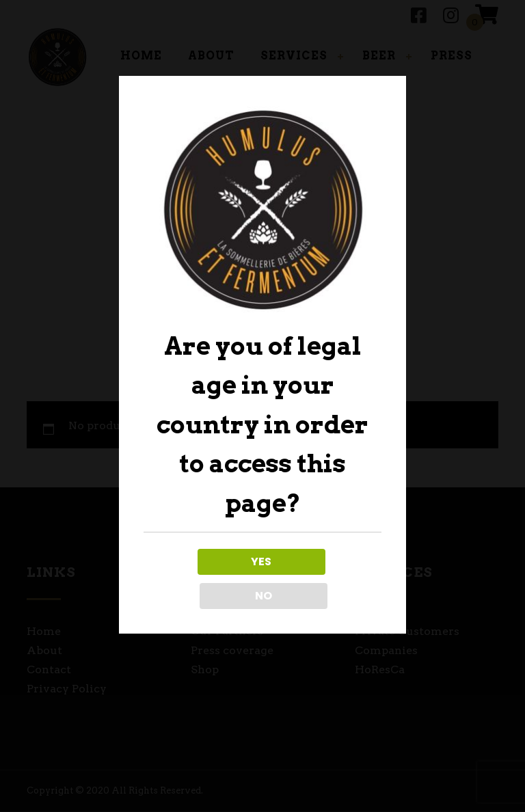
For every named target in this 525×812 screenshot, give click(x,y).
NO (323, 579)
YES (202, 579)
